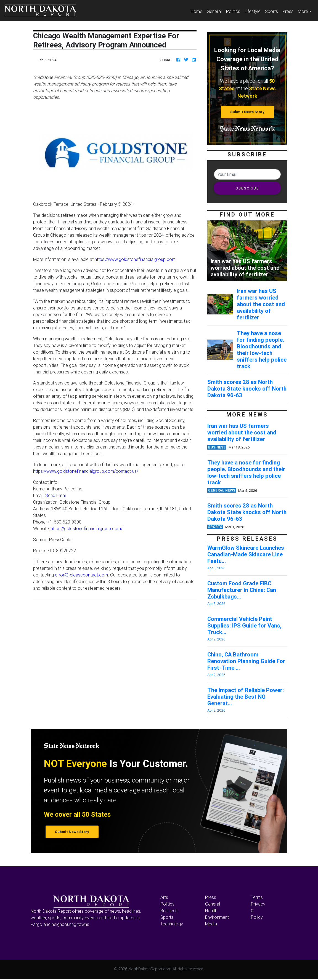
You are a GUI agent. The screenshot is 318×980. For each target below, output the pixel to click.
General (214, 11)
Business (169, 910)
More (303, 11)
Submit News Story (247, 112)
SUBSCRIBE (247, 188)
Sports (271, 11)
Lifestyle (253, 11)
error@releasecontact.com (81, 575)
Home (198, 11)
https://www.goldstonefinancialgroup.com (135, 259)
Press (288, 11)
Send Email (56, 495)
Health (211, 910)
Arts (164, 897)
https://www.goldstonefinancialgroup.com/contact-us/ (86, 471)
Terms (257, 897)
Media (211, 924)
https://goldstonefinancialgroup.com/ (87, 528)
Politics (233, 11)
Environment (217, 917)
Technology (172, 924)
